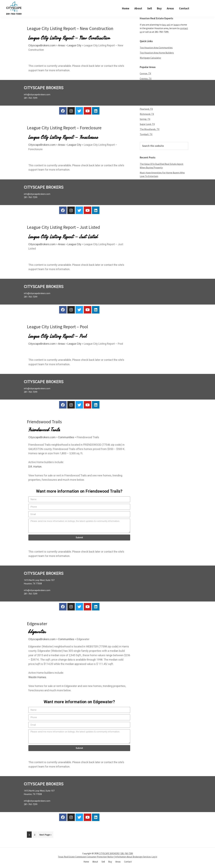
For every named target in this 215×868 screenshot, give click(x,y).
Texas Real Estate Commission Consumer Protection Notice (86, 857)
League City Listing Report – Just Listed (63, 227)
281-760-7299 (127, 854)
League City (74, 45)
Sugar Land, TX (147, 124)
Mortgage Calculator (150, 58)
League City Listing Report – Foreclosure (64, 128)
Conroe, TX (145, 74)
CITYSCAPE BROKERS (109, 854)
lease (176, 25)
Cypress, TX (146, 79)
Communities (66, 437)
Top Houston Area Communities (156, 48)
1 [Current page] (30, 834)
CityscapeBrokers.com (42, 45)
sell (168, 25)
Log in (154, 857)
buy (164, 25)
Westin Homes (37, 677)
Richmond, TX (147, 114)
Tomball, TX (146, 134)
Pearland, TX (146, 109)
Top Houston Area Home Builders (157, 53)
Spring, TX (145, 119)
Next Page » (45, 834)
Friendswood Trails (44, 422)
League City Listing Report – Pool (57, 327)
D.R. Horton (35, 467)
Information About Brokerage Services (133, 857)
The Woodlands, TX (150, 129)
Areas (62, 45)
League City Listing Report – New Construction (70, 28)
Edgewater (37, 624)
